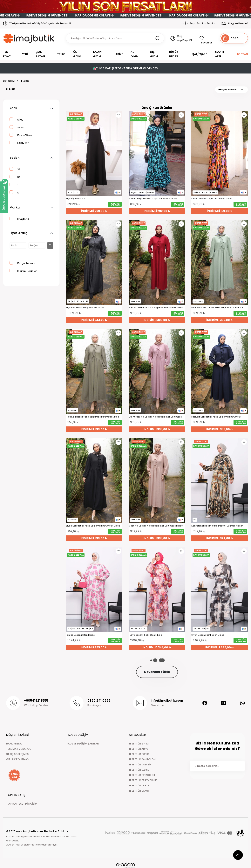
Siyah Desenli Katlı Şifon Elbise (208, 635)
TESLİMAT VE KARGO (19, 749)
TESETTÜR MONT (139, 791)
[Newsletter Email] (217, 766)
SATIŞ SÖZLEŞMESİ (18, 754)
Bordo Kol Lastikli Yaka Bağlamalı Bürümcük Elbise (156, 308)
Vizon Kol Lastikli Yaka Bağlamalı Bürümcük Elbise (156, 526)
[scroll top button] (238, 855)
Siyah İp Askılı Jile (75, 199)
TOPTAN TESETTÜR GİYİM (22, 804)
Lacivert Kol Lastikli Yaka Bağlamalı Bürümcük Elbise (216, 417)
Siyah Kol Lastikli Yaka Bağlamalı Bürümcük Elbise (93, 526)
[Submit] (238, 766)
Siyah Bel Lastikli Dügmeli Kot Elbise (85, 308)
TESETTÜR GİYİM (139, 744)
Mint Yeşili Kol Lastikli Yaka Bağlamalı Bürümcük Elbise (217, 308)
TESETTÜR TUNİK (139, 754)
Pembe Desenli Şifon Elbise (80, 635)
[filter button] (50, 246)
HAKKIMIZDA (14, 744)
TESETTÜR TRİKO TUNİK (143, 780)
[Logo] (29, 38)
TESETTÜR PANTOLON (142, 759)
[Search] (115, 38)
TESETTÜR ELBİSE (139, 770)
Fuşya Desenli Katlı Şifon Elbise (145, 635)
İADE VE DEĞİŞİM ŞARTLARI (83, 744)
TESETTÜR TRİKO (139, 785)
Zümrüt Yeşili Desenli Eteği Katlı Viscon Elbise (153, 199)
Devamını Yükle (157, 672)
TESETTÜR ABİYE (138, 749)
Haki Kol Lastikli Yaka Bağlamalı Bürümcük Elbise (92, 417)
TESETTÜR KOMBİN (140, 765)
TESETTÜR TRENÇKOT (142, 775)
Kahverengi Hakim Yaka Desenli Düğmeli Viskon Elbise (217, 526)
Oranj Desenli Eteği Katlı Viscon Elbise (212, 199)
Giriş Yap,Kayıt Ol (184, 38)
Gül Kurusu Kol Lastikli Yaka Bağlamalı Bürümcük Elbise (155, 417)
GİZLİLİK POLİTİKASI (18, 759)
